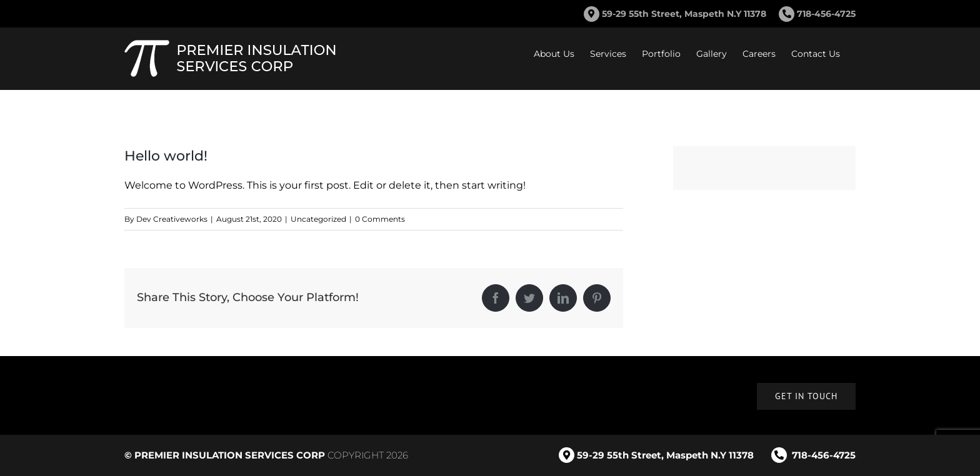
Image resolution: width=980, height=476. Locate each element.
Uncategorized (318, 219)
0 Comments (380, 219)
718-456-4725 (817, 14)
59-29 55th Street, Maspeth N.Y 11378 (684, 14)
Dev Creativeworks (172, 219)
